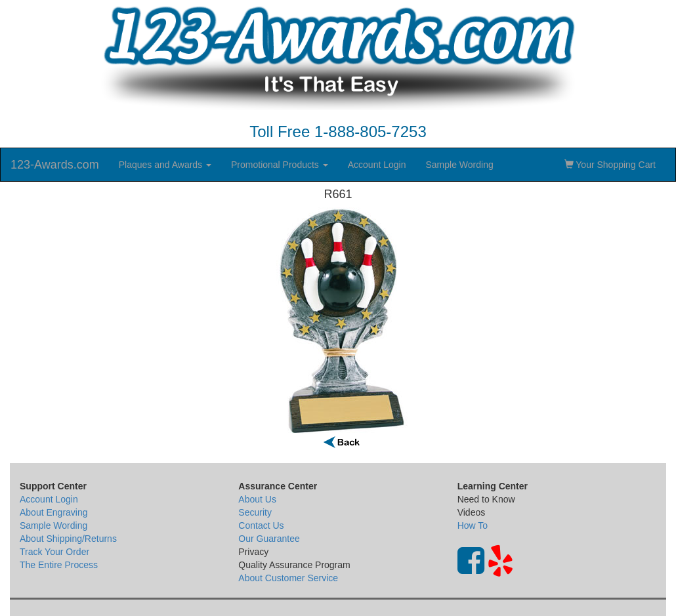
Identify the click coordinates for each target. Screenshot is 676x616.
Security (255, 512)
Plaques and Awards (165, 165)
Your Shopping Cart (610, 165)
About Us (257, 499)
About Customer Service (288, 578)
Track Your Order (54, 552)
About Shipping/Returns (68, 539)
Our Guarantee (269, 539)
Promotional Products (280, 165)
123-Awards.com (55, 165)
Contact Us (261, 525)
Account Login (377, 165)
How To (473, 525)
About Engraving (54, 512)
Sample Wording (459, 165)
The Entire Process (59, 565)
